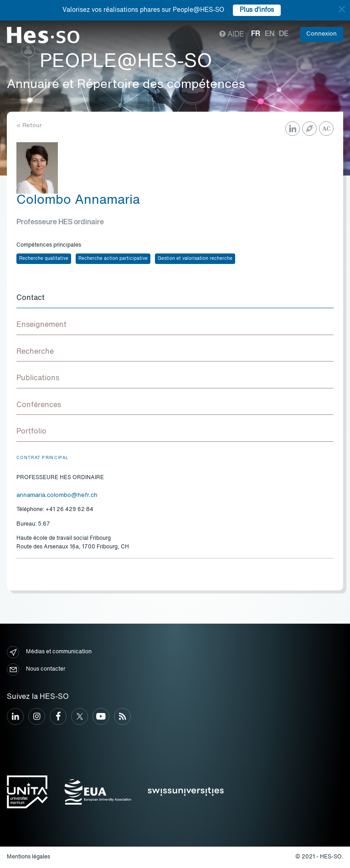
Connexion (322, 34)
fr (256, 34)
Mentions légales (28, 857)
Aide (232, 35)
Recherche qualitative (44, 258)
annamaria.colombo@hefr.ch (57, 495)
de (284, 34)
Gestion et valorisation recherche (195, 258)
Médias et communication (49, 652)
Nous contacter (36, 669)
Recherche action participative (113, 258)
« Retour (29, 126)
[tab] (175, 299)
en (270, 34)
